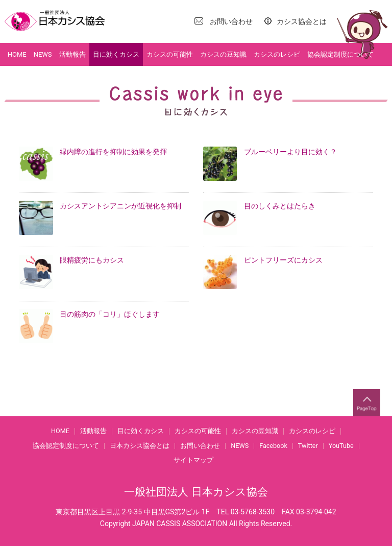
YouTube (341, 446)
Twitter (308, 446)
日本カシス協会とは (140, 446)
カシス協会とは (302, 21)
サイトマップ (193, 460)
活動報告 (72, 54)
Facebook (273, 446)
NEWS (43, 54)
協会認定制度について (340, 54)
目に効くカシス (116, 54)
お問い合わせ (231, 21)
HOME (17, 54)
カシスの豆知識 (223, 54)
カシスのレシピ (277, 54)
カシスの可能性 (170, 54)
